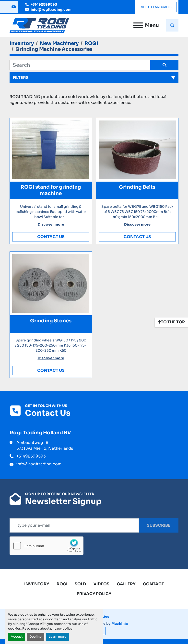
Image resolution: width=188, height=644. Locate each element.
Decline (35, 637)
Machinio (120, 623)
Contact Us (51, 237)
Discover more (51, 224)
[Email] (74, 525)
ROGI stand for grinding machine (51, 190)
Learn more (58, 637)
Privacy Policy (94, 594)
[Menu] (138, 25)
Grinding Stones (51, 321)
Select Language (156, 7)
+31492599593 (44, 4)
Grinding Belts (137, 187)
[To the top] (171, 322)
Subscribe (159, 525)
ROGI (62, 584)
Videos (101, 584)
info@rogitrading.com (51, 10)
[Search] (80, 65)
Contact (153, 584)
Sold (80, 584)
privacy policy (61, 629)
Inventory (37, 584)
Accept (17, 637)
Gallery (126, 584)
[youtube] (14, 7)
